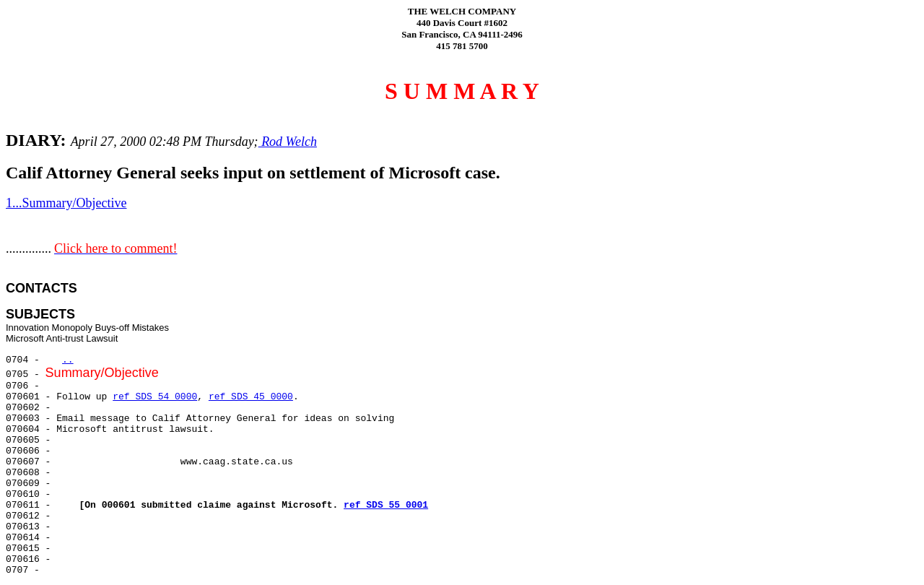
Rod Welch (288, 142)
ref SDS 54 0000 (155, 397)
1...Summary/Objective (66, 203)
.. (68, 360)
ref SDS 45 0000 (251, 397)
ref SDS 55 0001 (386, 505)
